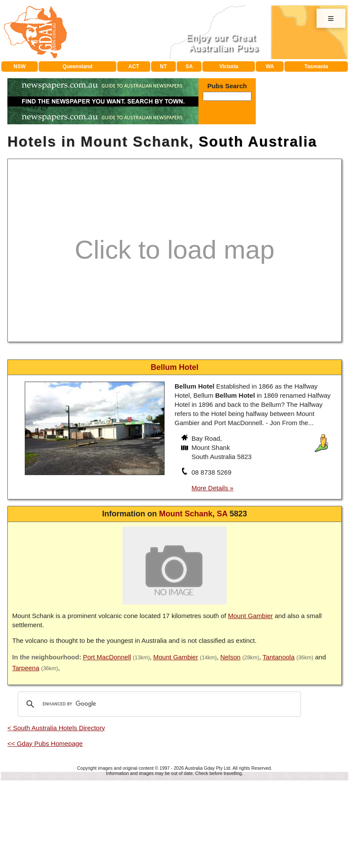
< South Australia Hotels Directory (56, 728)
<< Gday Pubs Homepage (45, 743)
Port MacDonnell (107, 657)
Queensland (78, 67)
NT (163, 67)
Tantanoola (279, 657)
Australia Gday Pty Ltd (208, 768)
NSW (20, 67)
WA (270, 67)
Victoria (229, 67)
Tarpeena (26, 668)
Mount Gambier (250, 616)
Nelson (230, 657)
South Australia (258, 141)
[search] (158, 704)
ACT (134, 67)
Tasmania (316, 67)
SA (189, 67)
